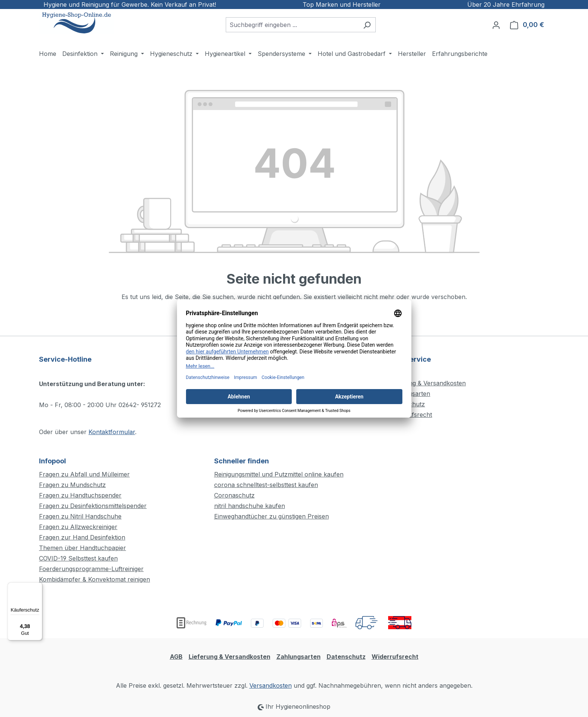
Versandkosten (271, 685)
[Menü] (38, 587)
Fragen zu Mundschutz (72, 485)
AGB (176, 657)
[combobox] (292, 25)
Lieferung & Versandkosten (427, 383)
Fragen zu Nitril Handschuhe (80, 516)
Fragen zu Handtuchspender (80, 495)
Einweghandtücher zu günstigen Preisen (271, 516)
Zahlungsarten (298, 657)
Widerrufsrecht (395, 657)
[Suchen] (367, 25)
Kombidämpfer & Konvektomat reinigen (94, 579)
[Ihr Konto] (496, 25)
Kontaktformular (112, 432)
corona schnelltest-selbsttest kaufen (266, 485)
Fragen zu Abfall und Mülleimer (84, 474)
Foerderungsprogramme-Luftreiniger (91, 569)
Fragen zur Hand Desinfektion (82, 537)
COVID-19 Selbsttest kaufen (78, 558)
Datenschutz (346, 657)
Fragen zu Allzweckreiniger (78, 527)
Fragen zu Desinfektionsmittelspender (93, 506)
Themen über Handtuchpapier (82, 548)
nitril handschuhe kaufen (250, 506)
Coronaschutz (234, 495)
